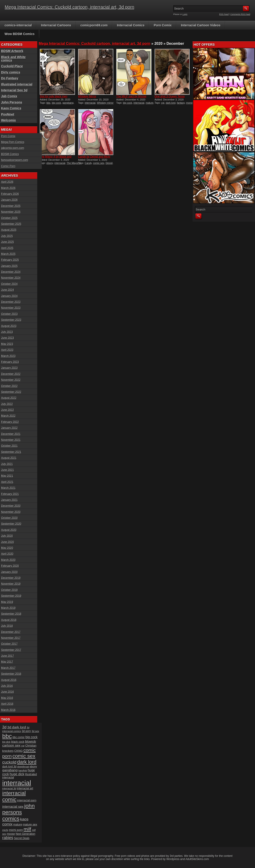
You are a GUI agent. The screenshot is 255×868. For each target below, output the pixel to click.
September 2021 (11, 452)
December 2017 (11, 632)
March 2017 (8, 668)
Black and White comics (13, 59)
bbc (49, 103)
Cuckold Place (12, 66)
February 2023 (10, 362)
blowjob (31, 742)
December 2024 (11, 272)
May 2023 (7, 344)
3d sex (35, 731)
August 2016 (9, 680)
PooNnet (8, 114)
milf (27, 829)
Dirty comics (11, 72)
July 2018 (7, 626)
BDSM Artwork (12, 51)
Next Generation (25, 834)
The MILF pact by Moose (131, 96)
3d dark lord (17, 727)
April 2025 (7, 248)
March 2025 (8, 254)
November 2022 (11, 380)
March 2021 (8, 488)
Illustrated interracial (17, 84)
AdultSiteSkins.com (197, 859)
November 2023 (11, 308)
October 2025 (9, 218)
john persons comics (19, 812)
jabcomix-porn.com (13, 148)
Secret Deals (22, 838)
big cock (56, 103)
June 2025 (7, 242)
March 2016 (8, 710)
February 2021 (10, 494)
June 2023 (7, 338)
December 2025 (11, 206)
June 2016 (7, 692)
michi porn (16, 830)
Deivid (109, 163)
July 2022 (7, 404)
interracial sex (13, 807)
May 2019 (7, 602)
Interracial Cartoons (56, 25)
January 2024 (9, 296)
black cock (18, 742)
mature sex (30, 824)
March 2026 (8, 188)
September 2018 (11, 614)
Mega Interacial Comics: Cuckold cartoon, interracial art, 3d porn (69, 7)
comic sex (99, 163)
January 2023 (9, 368)
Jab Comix (9, 96)
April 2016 (7, 704)
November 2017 (11, 638)
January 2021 (9, 500)
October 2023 (9, 314)
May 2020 (7, 548)
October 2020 (9, 518)
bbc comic (19, 737)
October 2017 (9, 644)
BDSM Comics (10, 154)
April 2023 (7, 350)
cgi (163, 103)
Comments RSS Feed (240, 14)
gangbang (68, 103)
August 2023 (9, 326)
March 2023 (8, 356)
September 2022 (11, 392)
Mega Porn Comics (13, 142)
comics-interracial (18, 25)
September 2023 (11, 320)
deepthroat (23, 767)
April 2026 (7, 182)
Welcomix (9, 120)
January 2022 (9, 428)
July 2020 (7, 536)
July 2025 (7, 236)
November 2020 (11, 512)
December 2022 (11, 374)
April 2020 (7, 554)
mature (150, 103)
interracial (90, 103)
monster (191, 103)
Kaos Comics (11, 108)
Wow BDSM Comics (20, 34)
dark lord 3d (9, 767)
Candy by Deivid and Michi (94, 157)
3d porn (26, 731)
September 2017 (11, 650)
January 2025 (9, 266)
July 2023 (7, 332)
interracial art (25, 788)
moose (11, 834)
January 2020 (9, 572)
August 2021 (9, 458)
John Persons (12, 102)
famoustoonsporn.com (15, 160)
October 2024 (9, 284)
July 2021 (7, 464)
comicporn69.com (94, 25)
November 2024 (11, 278)
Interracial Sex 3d (14, 90)
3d (4, 727)
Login (185, 14)
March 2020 (8, 560)
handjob (23, 770)
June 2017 (7, 656)
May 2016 (7, 698)
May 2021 (7, 476)
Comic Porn (8, 166)
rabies (8, 838)
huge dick (17, 774)
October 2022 (9, 386)
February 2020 (10, 566)
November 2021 (11, 440)
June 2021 (7, 470)
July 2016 (7, 686)
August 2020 (9, 530)
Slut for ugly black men (53, 96)
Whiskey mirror (105, 103)
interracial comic (14, 796)
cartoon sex (11, 745)
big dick (6, 742)
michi (5, 830)
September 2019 (11, 596)
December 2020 (11, 506)
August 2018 (9, 620)
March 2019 (8, 608)
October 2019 (9, 590)
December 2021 (11, 434)
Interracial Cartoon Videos (201, 25)
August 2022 (9, 398)
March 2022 (8, 416)
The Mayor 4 (74, 163)
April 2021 (7, 482)
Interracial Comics (131, 25)
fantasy (181, 103)
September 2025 (11, 224)
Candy (88, 163)
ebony (50, 163)
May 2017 (7, 662)
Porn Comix (163, 25)
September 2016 (11, 674)
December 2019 (11, 578)
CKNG (19, 751)
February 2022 (10, 422)
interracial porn (27, 800)
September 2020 (11, 524)
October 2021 (9, 446)
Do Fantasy (10, 78)
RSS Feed (224, 14)
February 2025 (10, 260)
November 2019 (11, 584)
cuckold (9, 762)
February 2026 (10, 194)
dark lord (171, 103)
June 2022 (7, 410)
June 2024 (7, 290)
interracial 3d (9, 788)
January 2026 (9, 200)
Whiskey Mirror (87, 96)
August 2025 (9, 230)
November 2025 (11, 212)
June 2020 (7, 542)
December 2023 (11, 302)
